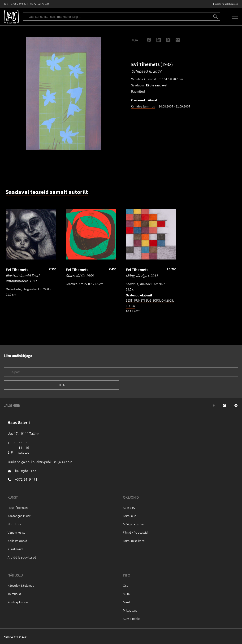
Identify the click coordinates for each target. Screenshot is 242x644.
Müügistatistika (133, 524)
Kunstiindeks (132, 619)
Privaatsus (130, 610)
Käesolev (129, 508)
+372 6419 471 (26, 479)
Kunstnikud (15, 549)
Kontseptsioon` (18, 602)
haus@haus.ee (230, 4)
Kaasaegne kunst (19, 516)
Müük (127, 594)
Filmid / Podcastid (135, 532)
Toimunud (130, 516)
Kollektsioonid (17, 541)
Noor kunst (15, 524)
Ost (125, 585)
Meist (127, 602)
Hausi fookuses (18, 508)
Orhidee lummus (143, 106)
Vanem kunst (16, 532)
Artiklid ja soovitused (22, 557)
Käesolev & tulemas (21, 585)
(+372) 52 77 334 (40, 4)
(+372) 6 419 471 (18, 4)
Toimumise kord (134, 541)
